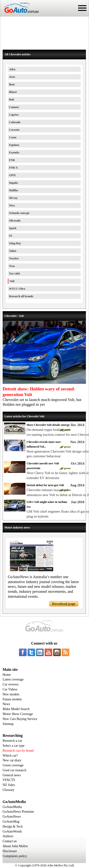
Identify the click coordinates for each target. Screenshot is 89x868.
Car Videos (10, 689)
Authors (8, 836)
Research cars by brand (18, 751)
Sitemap (8, 724)
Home (7, 675)
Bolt (12, 100)
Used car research (14, 770)
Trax (12, 266)
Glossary (9, 790)
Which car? (10, 756)
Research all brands (21, 296)
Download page (64, 604)
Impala (13, 183)
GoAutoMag (11, 822)
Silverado (15, 221)
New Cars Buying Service (20, 719)
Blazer (13, 92)
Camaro (14, 107)
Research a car (12, 741)
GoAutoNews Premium (18, 812)
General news (12, 775)
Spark (13, 228)
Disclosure (10, 851)
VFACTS (9, 780)
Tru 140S (15, 274)
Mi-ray (13, 198)
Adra (12, 69)
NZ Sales (9, 785)
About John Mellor (15, 846)
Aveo (12, 77)
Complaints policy (15, 856)
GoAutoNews (12, 817)
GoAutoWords (12, 831)
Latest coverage (13, 679)
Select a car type (14, 746)
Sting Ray (15, 243)
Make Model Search (16, 709)
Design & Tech (13, 827)
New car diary (12, 760)
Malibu (13, 190)
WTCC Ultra (17, 289)
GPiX (12, 175)
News (6, 704)
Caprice (14, 115)
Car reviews (11, 684)
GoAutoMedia (12, 807)
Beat (12, 84)
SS (11, 236)
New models (11, 694)
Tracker (14, 258)
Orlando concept (19, 213)
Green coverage (13, 765)
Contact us (10, 841)
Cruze (13, 137)
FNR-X (13, 168)
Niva (12, 205)
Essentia (14, 153)
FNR (12, 160)
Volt (12, 281)
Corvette (14, 130)
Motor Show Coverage (18, 714)
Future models (12, 699)
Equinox (14, 145)
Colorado (15, 122)
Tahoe (13, 251)
